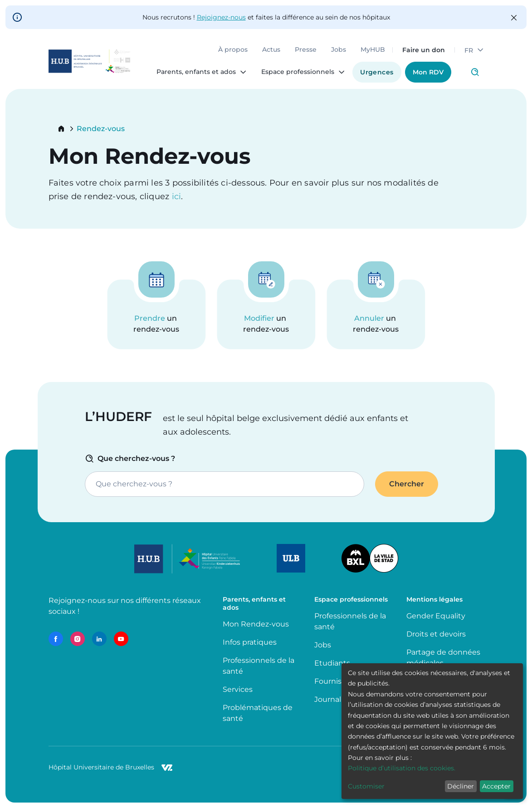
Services (238, 689)
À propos (233, 50)
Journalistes (336, 699)
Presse (306, 50)
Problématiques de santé (258, 713)
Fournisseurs (338, 681)
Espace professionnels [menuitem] (298, 72)
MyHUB (373, 50)
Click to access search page (475, 72)
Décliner (461, 786)
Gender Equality (436, 616)
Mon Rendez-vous (256, 624)
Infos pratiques (250, 642)
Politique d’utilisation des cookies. (402, 768)
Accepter (496, 786)
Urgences (377, 72)
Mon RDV (428, 72)
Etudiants (332, 663)
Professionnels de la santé (259, 666)
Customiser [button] (366, 786)
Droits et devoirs (436, 634)
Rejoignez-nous (221, 17)
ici (177, 196)
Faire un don (424, 50)
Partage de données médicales (443, 658)
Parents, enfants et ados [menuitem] (196, 72)
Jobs (339, 50)
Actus (271, 50)
